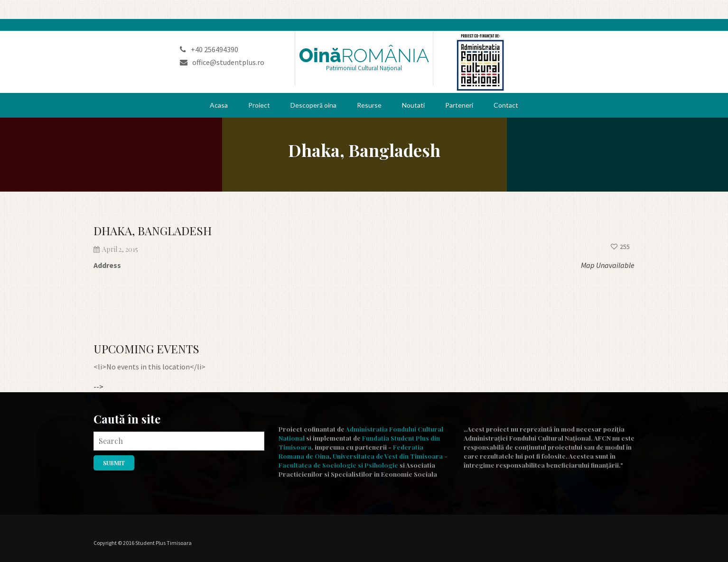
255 (620, 247)
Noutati (413, 105)
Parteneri (459, 105)
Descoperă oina (313, 105)
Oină (364, 55)
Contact (506, 105)
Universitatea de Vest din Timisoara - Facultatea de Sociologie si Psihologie (363, 461)
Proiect (259, 105)
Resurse (369, 105)
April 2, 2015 (116, 249)
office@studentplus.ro (222, 62)
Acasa (219, 105)
